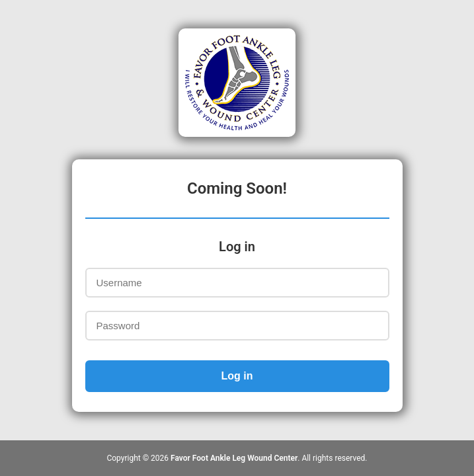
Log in (237, 376)
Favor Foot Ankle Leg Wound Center (234, 458)
